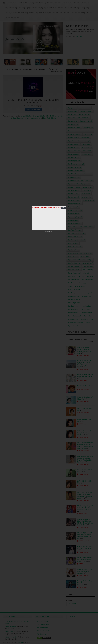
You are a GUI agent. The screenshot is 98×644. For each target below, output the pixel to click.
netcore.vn (51, 231)
